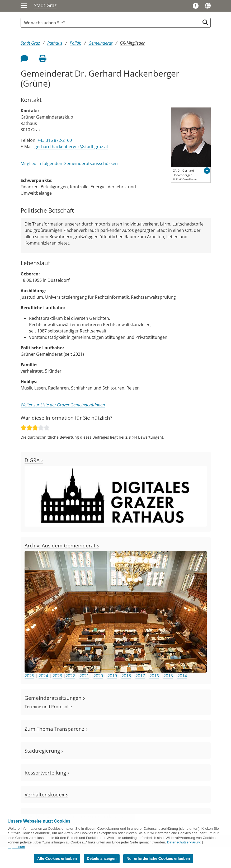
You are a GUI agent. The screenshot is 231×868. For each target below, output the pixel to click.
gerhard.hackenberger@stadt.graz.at (71, 147)
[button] (207, 171)
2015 (168, 676)
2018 (126, 676)
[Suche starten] (205, 22)
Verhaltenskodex (46, 794)
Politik (75, 43)
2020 (98, 676)
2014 (182, 676)
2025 (29, 676)
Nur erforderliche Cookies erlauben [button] (158, 858)
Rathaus (55, 43)
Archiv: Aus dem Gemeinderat (62, 545)
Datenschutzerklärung (184, 842)
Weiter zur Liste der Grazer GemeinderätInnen (63, 405)
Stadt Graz (45, 5)
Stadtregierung (44, 751)
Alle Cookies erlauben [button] (57, 858)
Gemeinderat (100, 43)
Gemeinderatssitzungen (55, 698)
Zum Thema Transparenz (56, 729)
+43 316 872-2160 (55, 140)
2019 (112, 676)
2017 (140, 676)
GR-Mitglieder (132, 43)
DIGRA (34, 460)
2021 (84, 676)
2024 (43, 676)
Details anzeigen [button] (102, 858)
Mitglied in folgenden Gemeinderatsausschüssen (69, 163)
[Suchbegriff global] (112, 23)
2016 (154, 676)
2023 (57, 676)
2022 (70, 676)
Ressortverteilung (47, 773)
